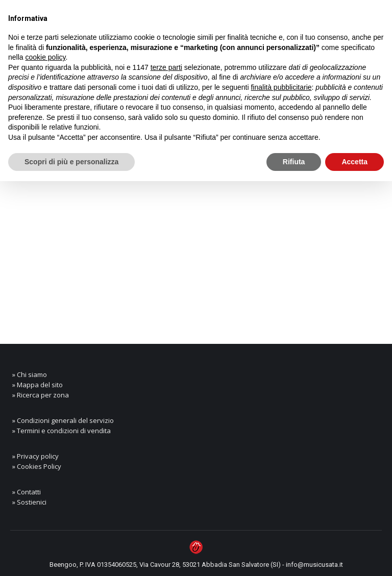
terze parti (166, 67)
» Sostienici (29, 502)
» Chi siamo (30, 374)
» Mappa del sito (38, 385)
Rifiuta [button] (294, 162)
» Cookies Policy (37, 466)
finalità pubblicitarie (281, 87)
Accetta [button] (354, 162)
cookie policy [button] (45, 57)
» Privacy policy (35, 456)
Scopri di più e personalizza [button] (71, 162)
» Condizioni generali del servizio (63, 420)
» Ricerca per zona (41, 395)
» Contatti (27, 492)
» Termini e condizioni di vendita (62, 431)
